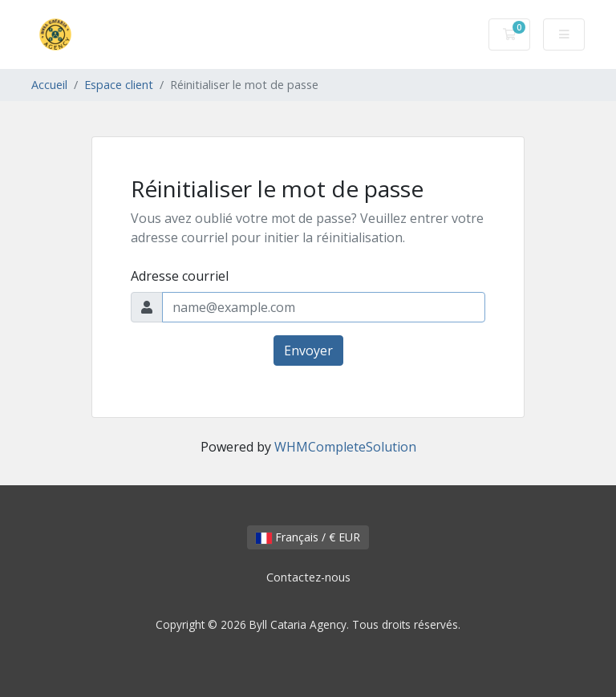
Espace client (119, 85)
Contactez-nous (308, 577)
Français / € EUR (308, 537)
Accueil (49, 85)
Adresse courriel (180, 276)
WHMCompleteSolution (345, 447)
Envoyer (308, 351)
